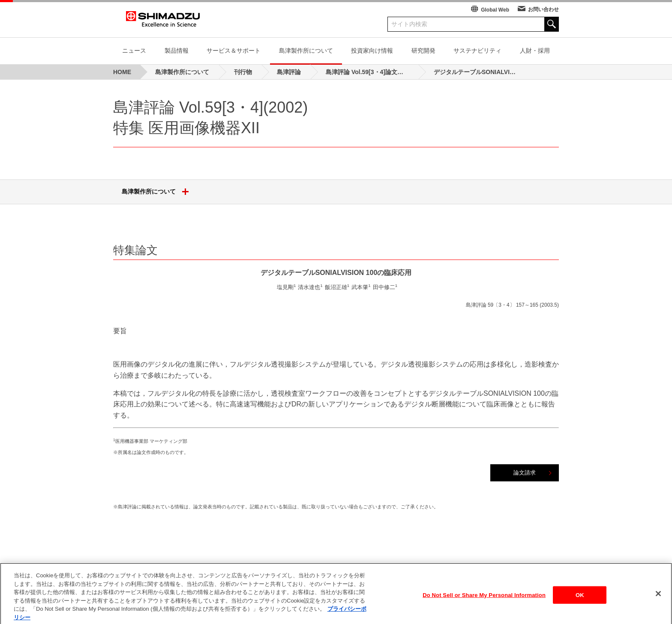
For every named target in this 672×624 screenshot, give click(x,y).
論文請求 (525, 473)
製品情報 (177, 51)
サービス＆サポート (234, 51)
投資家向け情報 (372, 51)
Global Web (495, 10)
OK (580, 603)
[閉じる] (658, 601)
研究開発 (423, 51)
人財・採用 (535, 51)
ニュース (134, 51)
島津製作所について (306, 51)
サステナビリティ (477, 51)
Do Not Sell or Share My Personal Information (484, 603)
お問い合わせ (543, 9)
